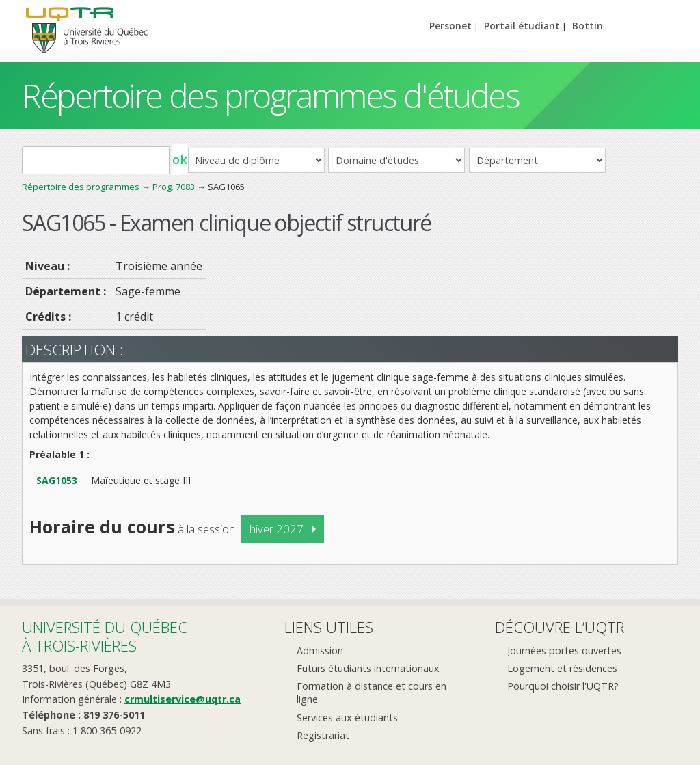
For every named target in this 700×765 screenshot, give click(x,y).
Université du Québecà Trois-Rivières (105, 636)
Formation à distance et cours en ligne (372, 693)
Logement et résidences (562, 668)
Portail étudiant (522, 26)
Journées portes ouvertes (564, 650)
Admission (320, 650)
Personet (450, 26)
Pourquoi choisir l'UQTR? (563, 686)
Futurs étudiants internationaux (368, 668)
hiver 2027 (277, 529)
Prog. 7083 (174, 187)
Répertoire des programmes (81, 187)
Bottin (588, 26)
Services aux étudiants (347, 717)
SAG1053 (57, 480)
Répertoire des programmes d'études (270, 95)
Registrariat (323, 735)
